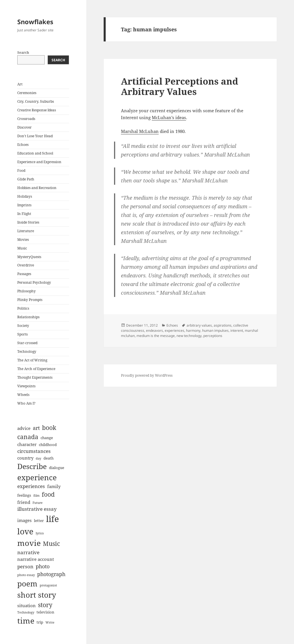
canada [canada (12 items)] (28, 437)
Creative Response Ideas (37, 110)
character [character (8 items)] (27, 444)
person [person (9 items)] (25, 566)
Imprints (24, 205)
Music (22, 248)
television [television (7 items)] (45, 612)
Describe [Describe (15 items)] (32, 466)
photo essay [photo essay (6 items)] (26, 575)
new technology (189, 336)
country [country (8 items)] (25, 458)
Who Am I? (26, 403)
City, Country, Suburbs (36, 101)
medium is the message (156, 336)
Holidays (25, 196)
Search (23, 53)
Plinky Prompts (30, 300)
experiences (174, 330)
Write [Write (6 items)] (50, 622)
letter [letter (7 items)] (39, 521)
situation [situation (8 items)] (26, 605)
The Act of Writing (32, 360)
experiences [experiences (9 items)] (31, 486)
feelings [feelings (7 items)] (24, 495)
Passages (24, 274)
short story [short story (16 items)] (37, 595)
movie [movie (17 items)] (29, 543)
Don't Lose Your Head (35, 136)
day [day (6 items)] (38, 458)
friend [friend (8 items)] (24, 502)
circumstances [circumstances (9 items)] (34, 451)
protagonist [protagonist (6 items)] (48, 585)
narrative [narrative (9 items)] (28, 552)
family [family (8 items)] (54, 486)
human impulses (215, 330)
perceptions (213, 336)
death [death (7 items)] (49, 458)
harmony (193, 330)
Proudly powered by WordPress (147, 375)
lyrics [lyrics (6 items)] (40, 533)
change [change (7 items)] (47, 438)
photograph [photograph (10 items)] (51, 574)
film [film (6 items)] (36, 496)
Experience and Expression (39, 162)
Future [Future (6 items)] (38, 503)
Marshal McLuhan (140, 131)
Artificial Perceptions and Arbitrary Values (180, 86)
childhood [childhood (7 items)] (48, 445)
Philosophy (26, 291)
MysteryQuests (29, 257)
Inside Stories (28, 222)
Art (20, 84)
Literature (26, 231)
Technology (27, 351)
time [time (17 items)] (26, 621)
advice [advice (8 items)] (24, 428)
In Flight (24, 214)
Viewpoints (26, 386)
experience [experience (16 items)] (37, 477)
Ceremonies (27, 93)
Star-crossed (27, 343)
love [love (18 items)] (25, 531)
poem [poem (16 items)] (27, 584)
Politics (23, 308)
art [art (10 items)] (36, 428)
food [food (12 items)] (48, 494)
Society (23, 326)
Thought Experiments (35, 377)
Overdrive (26, 265)
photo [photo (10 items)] (43, 566)
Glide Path (26, 179)
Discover (24, 127)
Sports (22, 334)
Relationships (28, 317)
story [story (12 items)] (45, 605)
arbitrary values (199, 325)
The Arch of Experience (36, 369)
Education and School (35, 153)
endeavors (154, 330)
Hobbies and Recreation (37, 188)
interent (237, 330)
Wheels (23, 395)
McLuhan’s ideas (169, 117)
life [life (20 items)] (53, 519)
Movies (23, 240)
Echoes (23, 145)
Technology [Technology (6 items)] (26, 612)
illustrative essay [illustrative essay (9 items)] (37, 509)
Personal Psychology (34, 282)
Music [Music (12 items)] (51, 544)
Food (21, 170)
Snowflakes (35, 22)
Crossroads (26, 119)
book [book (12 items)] (49, 428)
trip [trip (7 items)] (40, 622)
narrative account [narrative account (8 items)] (36, 559)
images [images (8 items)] (24, 520)
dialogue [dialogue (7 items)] (57, 468)
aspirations (223, 325)
